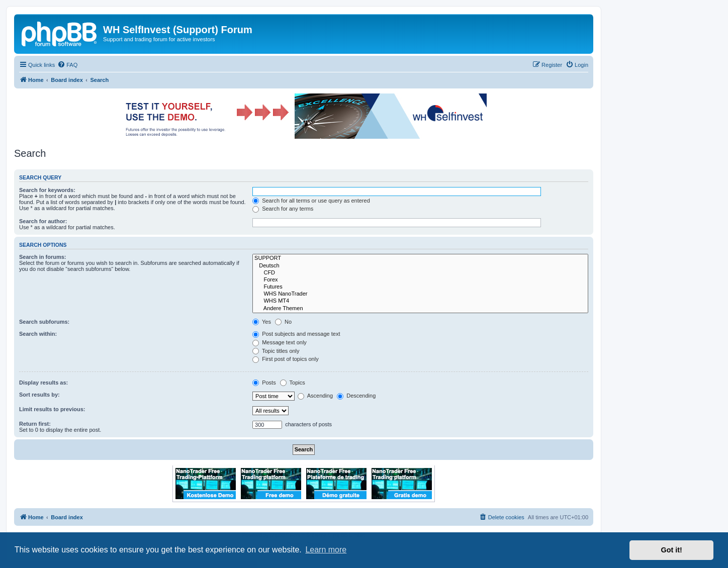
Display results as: (43, 383)
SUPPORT (420, 258)
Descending (356, 396)
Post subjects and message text (296, 334)
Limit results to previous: (52, 409)
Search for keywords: (47, 190)
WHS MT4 (420, 301)
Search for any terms (283, 209)
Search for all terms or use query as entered (311, 201)
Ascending (315, 396)
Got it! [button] (672, 550)
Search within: (38, 334)
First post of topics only (286, 359)
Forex (420, 280)
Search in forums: (43, 257)
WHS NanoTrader (420, 294)
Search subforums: (44, 322)
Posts (264, 383)
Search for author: (43, 221)
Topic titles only (276, 351)
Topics (293, 383)
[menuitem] (67, 65)
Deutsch (420, 266)
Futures (420, 287)
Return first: (35, 424)
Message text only (280, 342)
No (283, 322)
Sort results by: (39, 395)
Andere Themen (420, 309)
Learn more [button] (326, 550)
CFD (420, 273)
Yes (262, 322)
